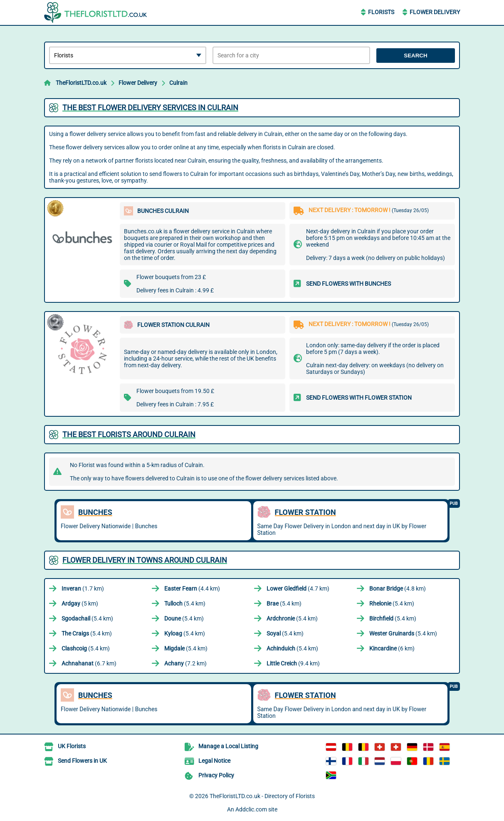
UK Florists (72, 746)
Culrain (178, 83)
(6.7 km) (89, 663)
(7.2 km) (185, 663)
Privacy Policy (216, 775)
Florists (381, 12)
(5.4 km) (185, 603)
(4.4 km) (192, 589)
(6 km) (392, 648)
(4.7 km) (298, 589)
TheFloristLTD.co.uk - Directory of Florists (262, 796)
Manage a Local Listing (228, 746)
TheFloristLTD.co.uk (81, 83)
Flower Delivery (435, 12)
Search (415, 56)
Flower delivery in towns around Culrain (145, 560)
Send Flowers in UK (82, 761)
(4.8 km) (398, 589)
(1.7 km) (83, 589)
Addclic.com (251, 809)
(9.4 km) (293, 663)
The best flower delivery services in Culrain (150, 108)
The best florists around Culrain (129, 434)
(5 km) (80, 603)
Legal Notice (214, 761)
